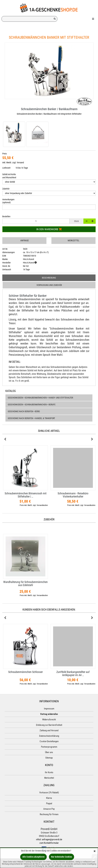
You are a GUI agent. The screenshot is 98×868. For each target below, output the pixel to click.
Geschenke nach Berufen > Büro (24, 411)
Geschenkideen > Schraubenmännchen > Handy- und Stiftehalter (40, 398)
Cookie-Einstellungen (49, 741)
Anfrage (25, 240)
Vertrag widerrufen (49, 714)
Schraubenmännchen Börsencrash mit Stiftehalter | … (26, 495)
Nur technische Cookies (62, 857)
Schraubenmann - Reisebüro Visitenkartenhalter (73, 495)
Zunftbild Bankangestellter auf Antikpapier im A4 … (73, 673)
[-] (87, 221)
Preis (5, 154)
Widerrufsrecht (49, 720)
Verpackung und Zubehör (49, 285)
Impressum (49, 709)
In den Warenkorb (49, 229)
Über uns (49, 752)
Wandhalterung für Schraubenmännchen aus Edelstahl (25, 583)
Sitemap (49, 758)
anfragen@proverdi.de (52, 839)
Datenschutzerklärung (49, 736)
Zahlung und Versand (49, 730)
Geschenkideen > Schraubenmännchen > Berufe (32, 405)
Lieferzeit (6, 168)
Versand (20, 162)
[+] (93, 221)
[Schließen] (95, 851)
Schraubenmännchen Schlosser (25, 672)
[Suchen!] (55, 19)
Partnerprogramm (49, 747)
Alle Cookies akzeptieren (33, 857)
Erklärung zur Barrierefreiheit (49, 725)
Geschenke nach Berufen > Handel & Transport (31, 418)
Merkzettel (74, 240)
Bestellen (6, 216)
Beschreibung (49, 278)
